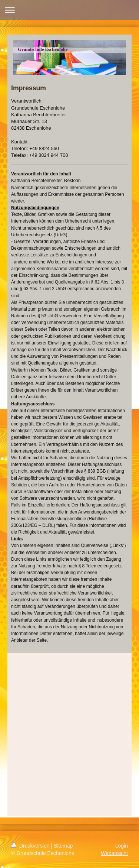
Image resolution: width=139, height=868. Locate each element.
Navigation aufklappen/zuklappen (69, 10)
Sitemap (63, 846)
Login (122, 846)
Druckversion (31, 846)
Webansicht (114, 853)
